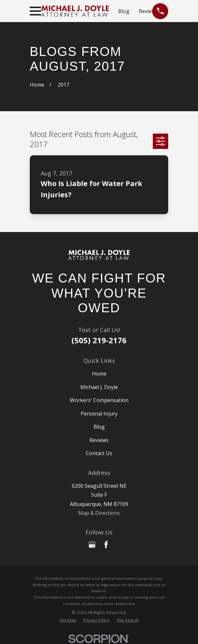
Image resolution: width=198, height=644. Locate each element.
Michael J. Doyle (99, 387)
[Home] (99, 255)
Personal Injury (99, 414)
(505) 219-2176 (99, 340)
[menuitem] (68, 620)
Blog (124, 11)
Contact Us (99, 453)
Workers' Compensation (99, 400)
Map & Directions (99, 513)
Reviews (148, 11)
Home (99, 374)
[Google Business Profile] (92, 545)
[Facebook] (106, 545)
